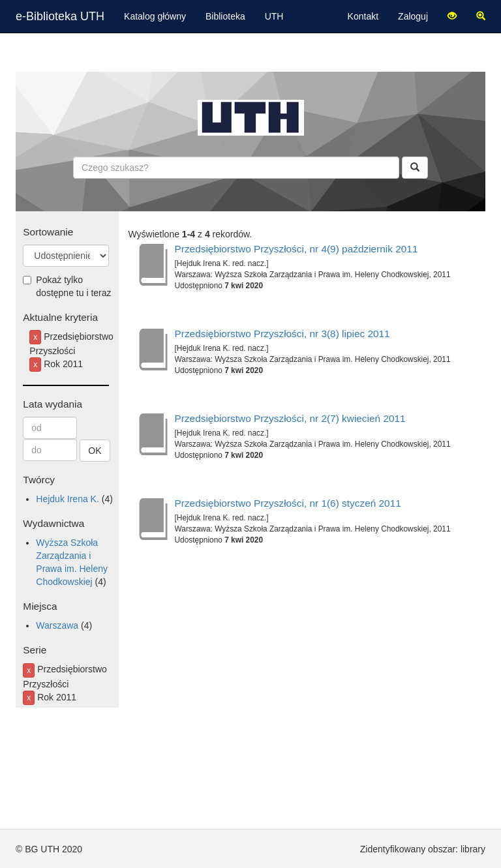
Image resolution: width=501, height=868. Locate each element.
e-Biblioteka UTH (60, 16)
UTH (274, 16)
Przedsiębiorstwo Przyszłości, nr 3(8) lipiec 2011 (282, 334)
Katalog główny (155, 16)
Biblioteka (225, 16)
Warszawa (57, 625)
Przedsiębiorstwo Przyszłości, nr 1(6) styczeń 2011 (288, 503)
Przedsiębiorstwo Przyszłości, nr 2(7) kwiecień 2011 (290, 418)
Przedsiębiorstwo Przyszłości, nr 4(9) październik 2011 (296, 249)
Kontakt (363, 16)
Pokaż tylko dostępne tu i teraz (67, 286)
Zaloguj (413, 16)
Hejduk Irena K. (68, 499)
